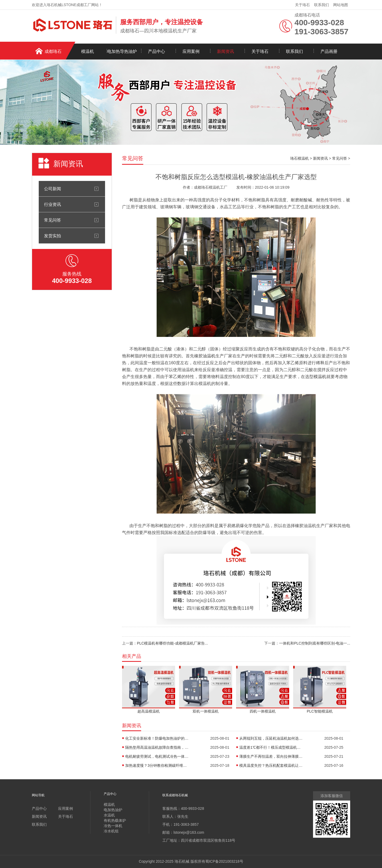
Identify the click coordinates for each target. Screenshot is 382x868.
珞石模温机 (299, 158)
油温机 (209, 356)
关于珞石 (302, 5)
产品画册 (329, 51)
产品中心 (157, 51)
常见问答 (53, 220)
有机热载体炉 (115, 820)
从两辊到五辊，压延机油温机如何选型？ (271, 738)
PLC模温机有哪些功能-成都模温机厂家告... (172, 643)
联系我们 (322, 5)
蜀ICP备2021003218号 (224, 861)
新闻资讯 (225, 51)
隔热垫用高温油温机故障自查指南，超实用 (157, 747)
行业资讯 (53, 204)
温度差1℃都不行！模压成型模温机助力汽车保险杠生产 (271, 747)
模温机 (88, 51)
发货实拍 (53, 236)
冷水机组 (111, 831)
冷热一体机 (113, 826)
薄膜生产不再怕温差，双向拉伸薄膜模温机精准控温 (271, 756)
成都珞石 (53, 51)
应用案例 (191, 51)
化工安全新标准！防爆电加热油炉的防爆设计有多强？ (157, 738)
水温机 (109, 815)
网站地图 (341, 5)
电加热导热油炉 (122, 51)
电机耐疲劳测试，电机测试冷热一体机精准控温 (157, 756)
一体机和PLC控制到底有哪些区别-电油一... (315, 643)
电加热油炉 (113, 810)
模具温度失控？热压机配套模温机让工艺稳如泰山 (271, 765)
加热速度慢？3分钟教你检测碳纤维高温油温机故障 (157, 765)
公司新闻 (53, 189)
